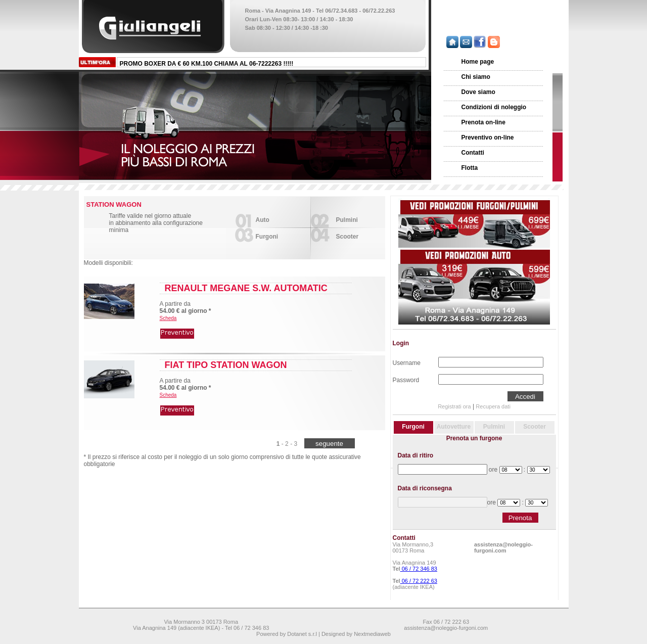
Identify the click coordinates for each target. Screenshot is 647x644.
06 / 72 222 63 (419, 581)
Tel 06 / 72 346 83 (247, 628)
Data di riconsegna (425, 488)
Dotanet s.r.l (302, 634)
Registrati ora (454, 406)
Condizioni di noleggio (494, 107)
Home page (478, 62)
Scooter (348, 237)
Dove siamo (478, 92)
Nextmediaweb (372, 634)
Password (406, 379)
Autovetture (454, 427)
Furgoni (267, 237)
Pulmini (347, 220)
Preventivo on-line (488, 137)
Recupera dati (493, 406)
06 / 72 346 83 (419, 569)
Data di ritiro (416, 455)
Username (407, 362)
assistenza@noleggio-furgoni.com (503, 547)
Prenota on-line (483, 122)
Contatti (473, 153)
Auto (263, 220)
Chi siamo (476, 77)
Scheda (168, 318)
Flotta (470, 168)
